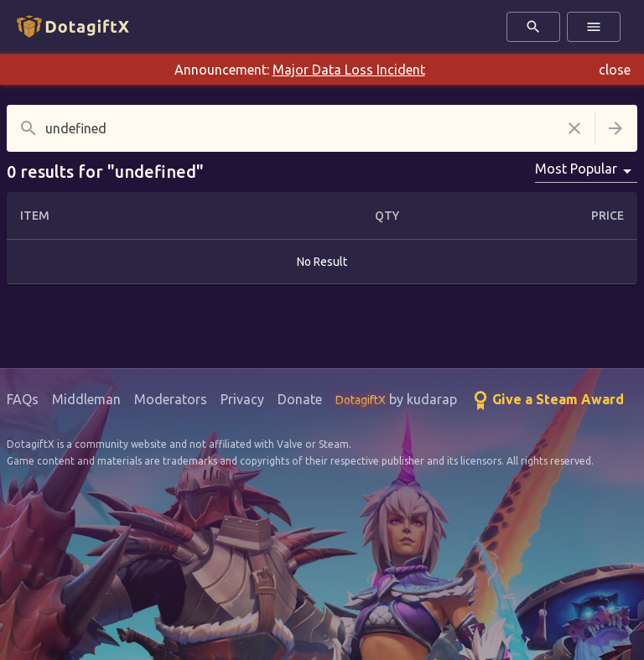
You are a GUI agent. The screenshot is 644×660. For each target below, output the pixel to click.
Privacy (242, 399)
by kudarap (396, 399)
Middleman (86, 399)
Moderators (171, 399)
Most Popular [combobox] (576, 169)
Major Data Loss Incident (349, 70)
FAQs (23, 399)
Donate (300, 399)
